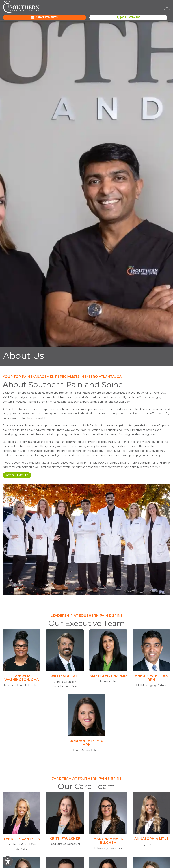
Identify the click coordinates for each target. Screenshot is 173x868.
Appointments (19, 475)
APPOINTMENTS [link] (44, 17)
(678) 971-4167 (129, 17)
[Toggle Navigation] (167, 7)
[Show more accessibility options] (8, 861)
